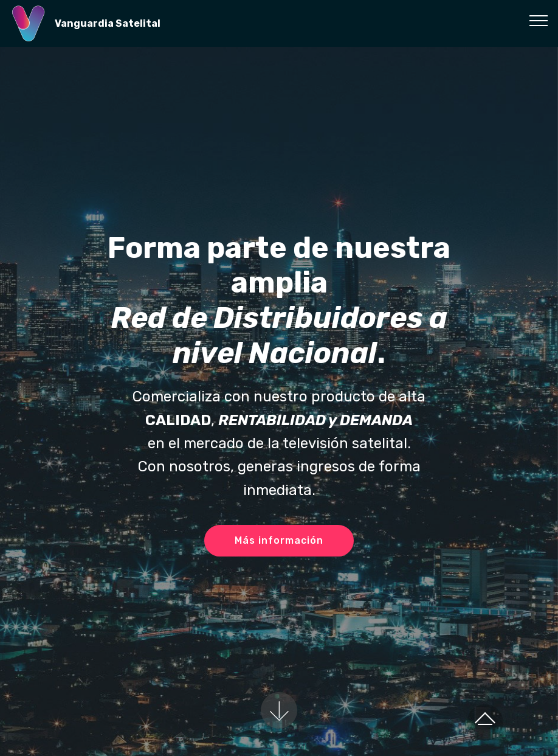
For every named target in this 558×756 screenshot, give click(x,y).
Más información (279, 540)
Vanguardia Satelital (108, 23)
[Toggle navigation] (539, 20)
